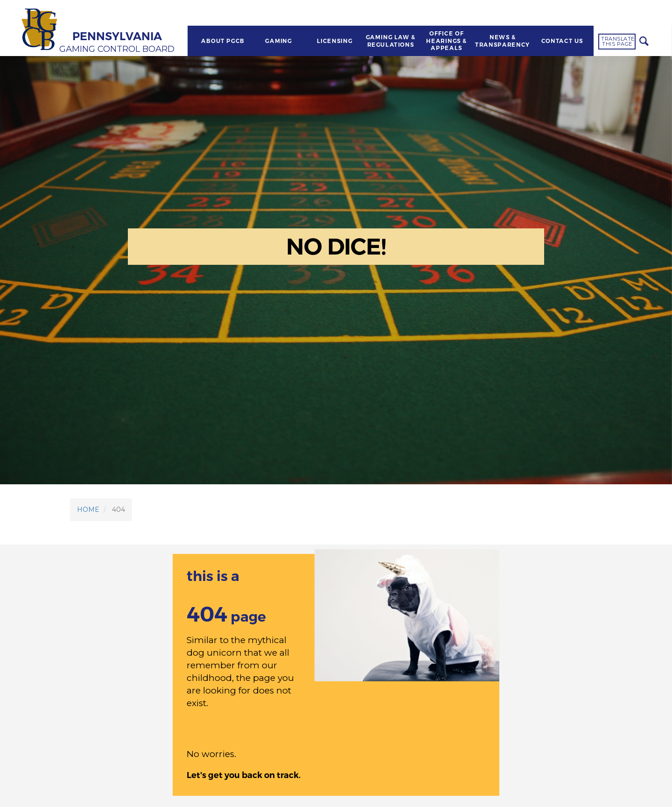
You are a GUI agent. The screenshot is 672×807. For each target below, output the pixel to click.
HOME (88, 510)
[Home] (41, 30)
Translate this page (618, 41)
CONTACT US (562, 41)
